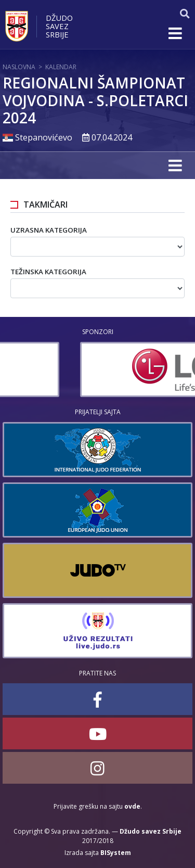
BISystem (116, 853)
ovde (132, 806)
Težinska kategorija (48, 272)
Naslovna (19, 67)
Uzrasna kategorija (49, 230)
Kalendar (61, 67)
